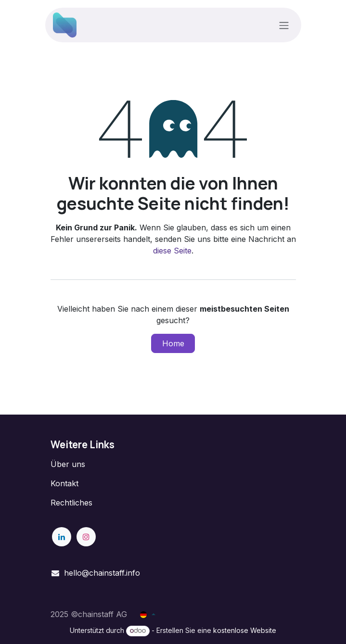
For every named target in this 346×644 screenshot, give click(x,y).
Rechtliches (71, 503)
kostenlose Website (245, 630)
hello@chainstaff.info (102, 573)
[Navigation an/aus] (284, 25)
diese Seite (172, 251)
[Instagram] (86, 537)
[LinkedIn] (62, 537)
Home (173, 343)
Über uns (68, 464)
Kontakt (64, 483)
